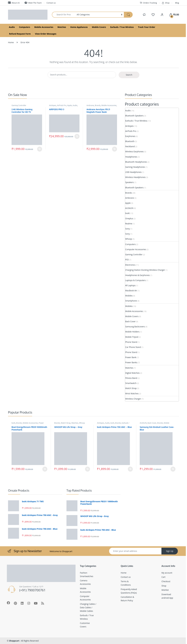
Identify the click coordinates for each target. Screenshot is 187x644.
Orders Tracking (148, 3)
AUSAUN (129, 208)
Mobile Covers (99, 27)
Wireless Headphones (135, 177)
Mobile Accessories (44, 27)
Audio (12, 27)
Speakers (129, 182)
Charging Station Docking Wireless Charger (145, 270)
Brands (98, 105)
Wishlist (165, 590)
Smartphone (131, 301)
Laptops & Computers (135, 280)
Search (129, 75)
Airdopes (53, 105)
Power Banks (131, 362)
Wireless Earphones (134, 151)
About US (14, 3)
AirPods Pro (62, 105)
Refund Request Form (20, 34)
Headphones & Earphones (137, 275)
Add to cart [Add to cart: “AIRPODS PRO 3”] (77, 136)
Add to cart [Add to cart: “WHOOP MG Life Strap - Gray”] (88, 469)
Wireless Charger (133, 399)
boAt (127, 213)
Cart (163, 577)
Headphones (131, 157)
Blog (177, 3)
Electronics (130, 265)
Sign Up (170, 551)
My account (167, 573)
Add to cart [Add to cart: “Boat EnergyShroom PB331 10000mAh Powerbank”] (45, 469)
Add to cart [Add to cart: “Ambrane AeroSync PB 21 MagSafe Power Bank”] (115, 149)
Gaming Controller (19, 105)
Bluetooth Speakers (134, 116)
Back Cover (130, 321)
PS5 (127, 260)
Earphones (130, 136)
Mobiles (129, 296)
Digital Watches (132, 373)
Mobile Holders (132, 332)
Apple (69, 105)
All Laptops (130, 285)
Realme (129, 224)
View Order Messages (46, 34)
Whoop (129, 239)
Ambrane (90, 105)
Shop (166, 3)
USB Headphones (133, 172)
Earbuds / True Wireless (122, 27)
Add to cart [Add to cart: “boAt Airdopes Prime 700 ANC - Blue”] (130, 469)
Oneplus (129, 218)
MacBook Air (131, 290)
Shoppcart (14, 641)
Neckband (130, 146)
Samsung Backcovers (135, 327)
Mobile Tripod (132, 337)
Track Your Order (147, 27)
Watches (62, 27)
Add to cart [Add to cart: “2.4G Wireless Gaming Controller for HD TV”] (40, 149)
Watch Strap (131, 388)
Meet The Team (33, 3)
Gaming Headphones (135, 167)
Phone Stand (131, 342)
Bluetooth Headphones (136, 162)
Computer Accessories (136, 249)
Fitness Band (131, 378)
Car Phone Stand (133, 347)
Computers (25, 27)
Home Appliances (79, 27)
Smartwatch (131, 383)
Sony (127, 229)
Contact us (51, 3)
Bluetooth (130, 141)
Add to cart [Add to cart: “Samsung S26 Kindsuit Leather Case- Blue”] (173, 469)
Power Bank (131, 357)
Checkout (166, 581)
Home (11, 42)
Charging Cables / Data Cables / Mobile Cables (88, 607)
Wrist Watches (132, 393)
